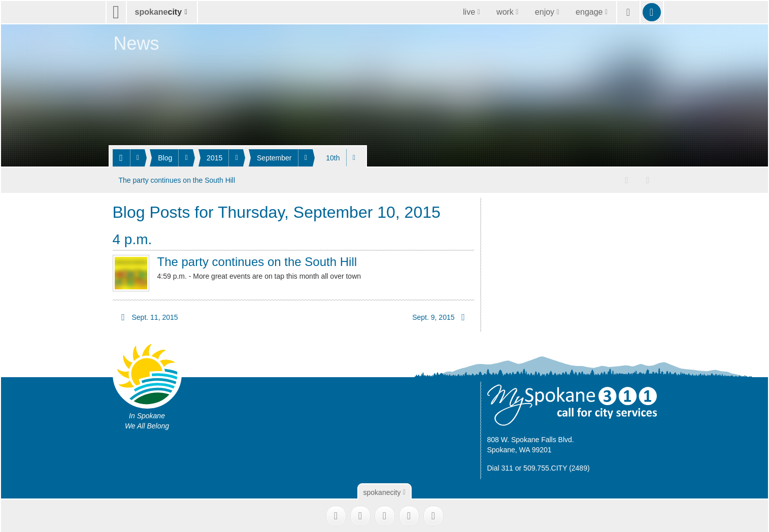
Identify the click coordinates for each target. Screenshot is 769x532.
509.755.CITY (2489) (557, 466)
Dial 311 (500, 466)
